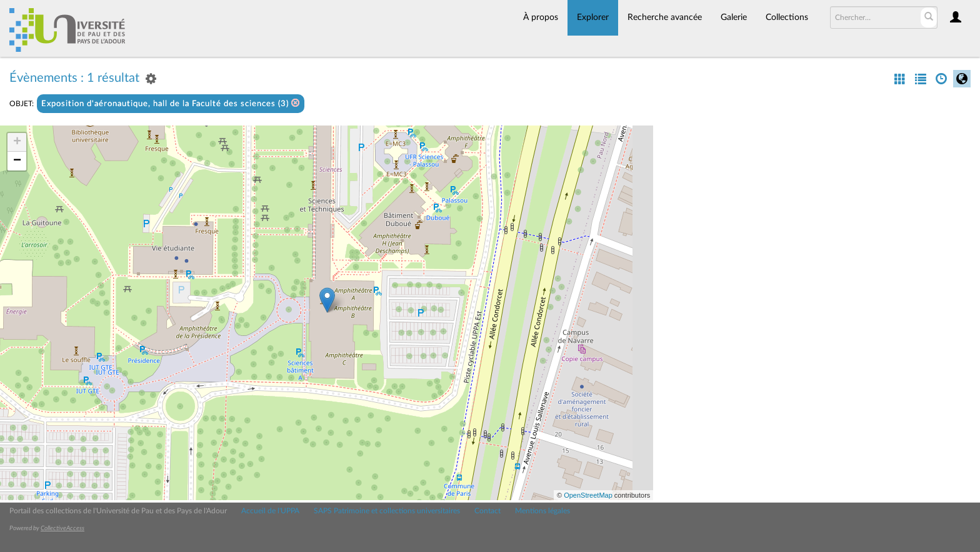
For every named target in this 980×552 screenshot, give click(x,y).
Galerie (734, 17)
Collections (787, 17)
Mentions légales (542, 511)
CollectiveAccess (62, 528)
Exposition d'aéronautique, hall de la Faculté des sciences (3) (171, 103)
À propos (541, 17)
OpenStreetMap (588, 495)
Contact (487, 511)
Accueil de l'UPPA (270, 511)
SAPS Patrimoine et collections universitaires (387, 511)
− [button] (17, 161)
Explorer (593, 17)
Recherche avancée (665, 17)
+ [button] (17, 142)
